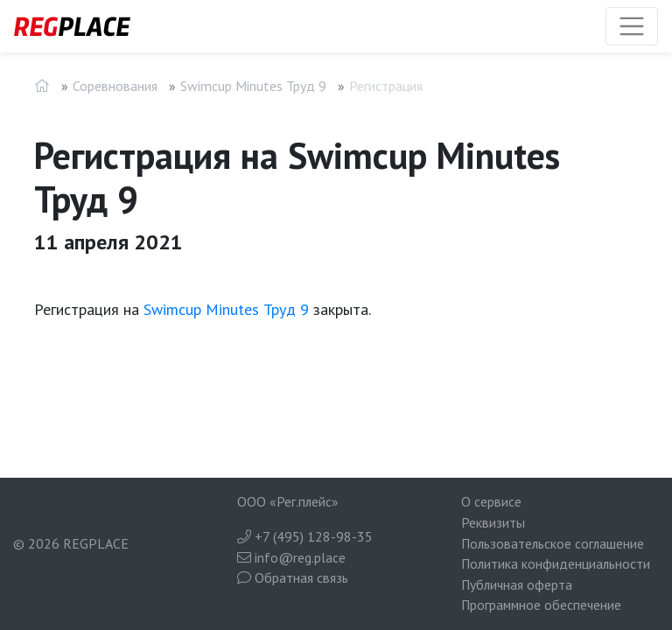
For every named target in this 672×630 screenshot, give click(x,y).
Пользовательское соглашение (553, 543)
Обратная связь (293, 577)
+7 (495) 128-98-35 (305, 536)
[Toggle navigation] (632, 26)
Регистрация (386, 86)
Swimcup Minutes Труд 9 (253, 86)
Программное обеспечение (541, 605)
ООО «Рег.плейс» (288, 501)
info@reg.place (291, 557)
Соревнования (115, 86)
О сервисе (491, 501)
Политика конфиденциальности (556, 563)
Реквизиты (493, 522)
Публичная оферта (517, 584)
